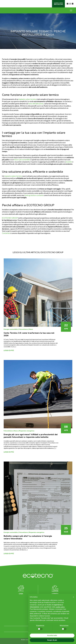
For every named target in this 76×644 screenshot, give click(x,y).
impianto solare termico (27, 99)
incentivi (69, 162)
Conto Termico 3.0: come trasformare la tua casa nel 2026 (29, 334)
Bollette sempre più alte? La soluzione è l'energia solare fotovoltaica (28, 537)
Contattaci (6, 233)
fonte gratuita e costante (34, 195)
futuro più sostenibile (22, 160)
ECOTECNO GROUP (10, 218)
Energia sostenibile (11, 329)
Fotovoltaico (23, 329)
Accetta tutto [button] (52, 635)
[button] (73, 597)
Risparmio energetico (27, 431)
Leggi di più (9, 350)
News (31, 329)
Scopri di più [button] (52, 640)
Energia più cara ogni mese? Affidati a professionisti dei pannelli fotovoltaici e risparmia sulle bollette (31, 436)
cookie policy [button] (60, 607)
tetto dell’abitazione (36, 104)
